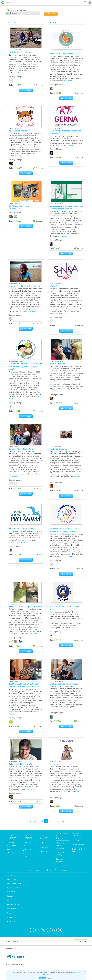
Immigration (12, 909)
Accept (43, 978)
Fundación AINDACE (58, 449)
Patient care (12, 879)
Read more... (19, 73)
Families (10, 900)
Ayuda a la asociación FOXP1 (61, 53)
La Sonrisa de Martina (18, 131)
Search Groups (51, 14)
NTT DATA (76, 840)
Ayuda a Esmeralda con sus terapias (64, 684)
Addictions (11, 875)
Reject (50, 978)
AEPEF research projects (19, 206)
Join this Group (26, 90)
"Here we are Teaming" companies (61, 845)
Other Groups (12, 921)
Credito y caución (78, 845)
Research (11, 913)
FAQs (42, 843)
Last (63, 821)
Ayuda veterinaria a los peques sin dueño (26, 606)
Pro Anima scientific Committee (22, 528)
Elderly (10, 917)
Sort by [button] (52, 22)
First (30, 821)
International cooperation (17, 883)
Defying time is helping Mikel (21, 764)
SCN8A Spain (55, 286)
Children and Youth (14, 904)
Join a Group (28, 850)
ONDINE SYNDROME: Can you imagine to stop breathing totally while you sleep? (25, 366)
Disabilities (11, 892)
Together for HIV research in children (24, 286)
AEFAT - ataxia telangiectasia (21, 449)
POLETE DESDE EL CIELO (60, 364)
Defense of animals (14, 887)
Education (11, 896)
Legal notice (44, 847)
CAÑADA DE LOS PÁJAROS (20, 52)
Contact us (44, 851)
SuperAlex (54, 764)
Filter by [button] (12, 22)
